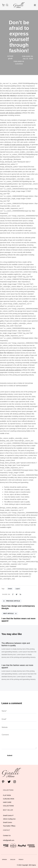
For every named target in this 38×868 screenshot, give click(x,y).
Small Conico (7, 822)
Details (10, 589)
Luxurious (19, 64)
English (13, 860)
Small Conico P (8, 815)
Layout (18, 589)
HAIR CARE (7, 802)
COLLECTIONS (8, 806)
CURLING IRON (9, 799)
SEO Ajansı (32, 865)
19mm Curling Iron (9, 819)
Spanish (4, 860)
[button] (7, 5)
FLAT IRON (7, 795)
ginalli (10, 59)
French (21, 860)
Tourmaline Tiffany (9, 826)
